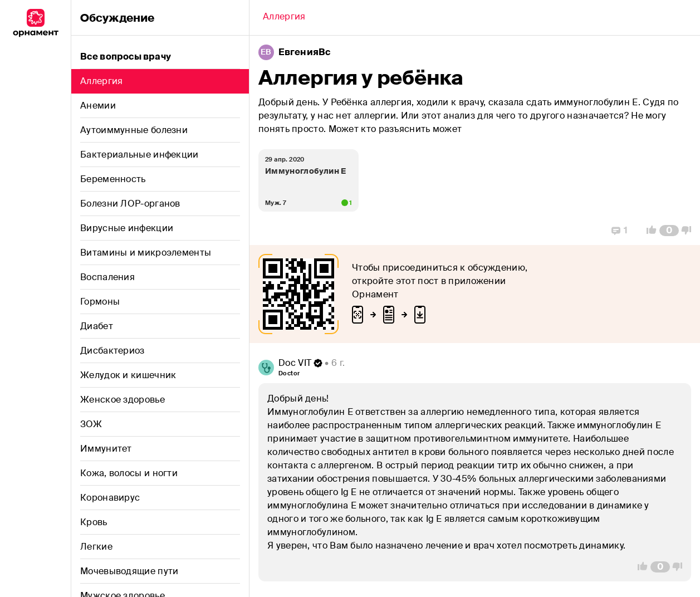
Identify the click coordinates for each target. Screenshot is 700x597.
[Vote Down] (689, 231)
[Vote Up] (648, 231)
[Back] (284, 18)
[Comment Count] (669, 231)
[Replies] (620, 231)
